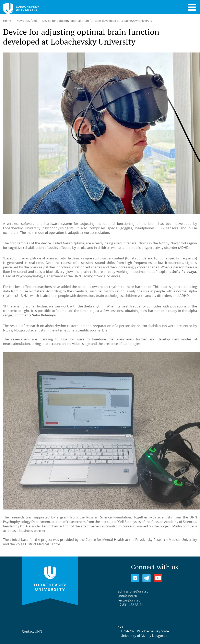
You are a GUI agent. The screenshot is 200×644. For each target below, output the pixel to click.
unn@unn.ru (127, 596)
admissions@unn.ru (133, 591)
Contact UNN (32, 631)
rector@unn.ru (129, 600)
